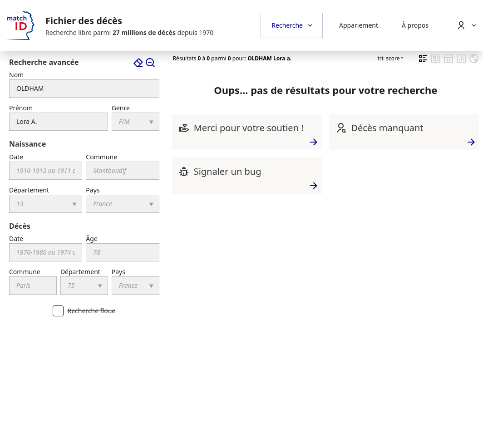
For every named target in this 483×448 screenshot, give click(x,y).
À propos (415, 25)
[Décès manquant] (341, 128)
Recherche (287, 25)
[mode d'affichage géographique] (474, 62)
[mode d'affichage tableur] (448, 62)
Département (29, 190)
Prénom (21, 108)
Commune (101, 157)
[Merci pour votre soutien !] (184, 128)
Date (16, 157)
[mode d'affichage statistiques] (461, 62)
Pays (93, 190)
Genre (121, 108)
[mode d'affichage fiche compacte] (423, 62)
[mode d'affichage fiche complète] (436, 62)
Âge (91, 239)
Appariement (359, 25)
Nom (16, 75)
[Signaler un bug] (184, 171)
